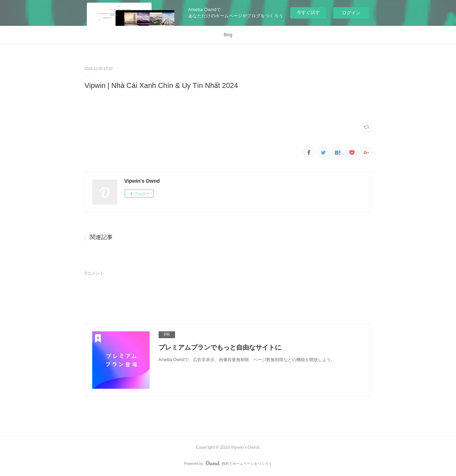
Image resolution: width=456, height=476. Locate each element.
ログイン (351, 13)
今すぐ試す (308, 12)
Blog (228, 35)
